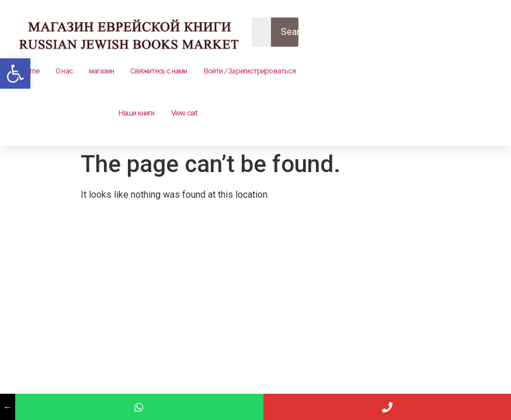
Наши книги (137, 113)
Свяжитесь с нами (159, 71)
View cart (185, 113)
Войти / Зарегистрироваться (250, 71)
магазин (101, 71)
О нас (64, 71)
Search (295, 32)
